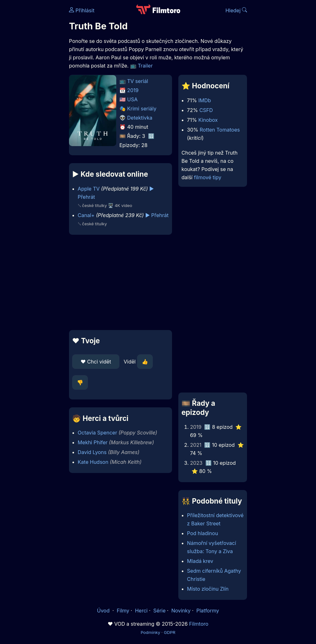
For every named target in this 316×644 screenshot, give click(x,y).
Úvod (104, 611)
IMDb (204, 100)
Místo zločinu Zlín (208, 589)
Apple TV (89, 189)
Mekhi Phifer (93, 442)
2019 (133, 90)
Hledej (236, 10)
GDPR (170, 632)
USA (132, 99)
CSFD (206, 110)
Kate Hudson (93, 462)
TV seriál (138, 81)
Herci (141, 611)
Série (160, 611)
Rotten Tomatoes (220, 130)
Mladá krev (200, 561)
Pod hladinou (203, 533)
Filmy (123, 611)
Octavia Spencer (98, 433)
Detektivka (140, 118)
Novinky (181, 611)
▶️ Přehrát (157, 215)
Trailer (145, 66)
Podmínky (150, 632)
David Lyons (92, 452)
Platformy (208, 611)
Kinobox (208, 120)
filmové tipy (207, 177)
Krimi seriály (142, 109)
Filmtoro (199, 624)
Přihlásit (82, 10)
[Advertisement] (119, 282)
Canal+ (86, 215)
